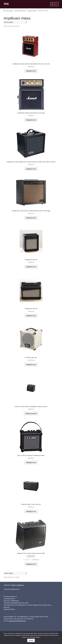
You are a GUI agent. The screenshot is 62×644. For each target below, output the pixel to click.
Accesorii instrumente (20, 11)
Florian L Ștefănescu (18, 585)
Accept (31, 640)
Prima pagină (9, 11)
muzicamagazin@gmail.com (17, 621)
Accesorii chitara (32, 11)
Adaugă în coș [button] (31, 71)
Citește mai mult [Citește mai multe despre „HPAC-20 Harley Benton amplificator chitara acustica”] (31, 414)
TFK (6, 4)
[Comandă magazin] (15, 22)
